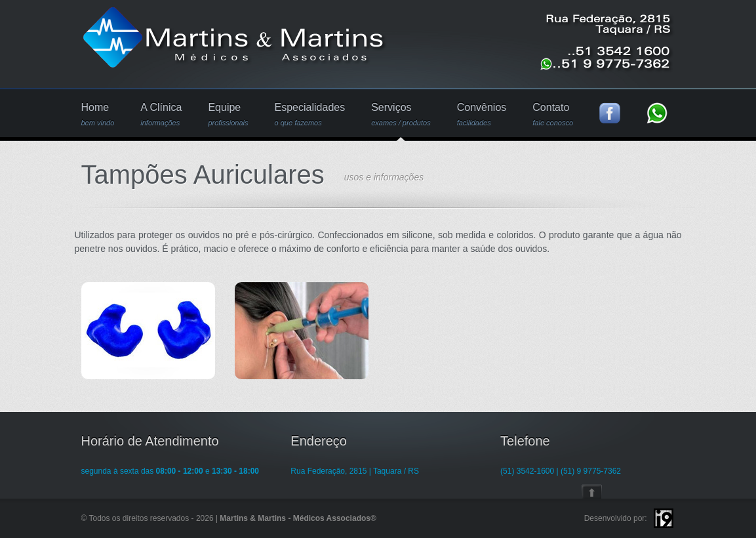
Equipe (228, 114)
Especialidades (310, 114)
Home (98, 114)
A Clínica (161, 114)
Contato (553, 114)
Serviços (401, 114)
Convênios (482, 114)
